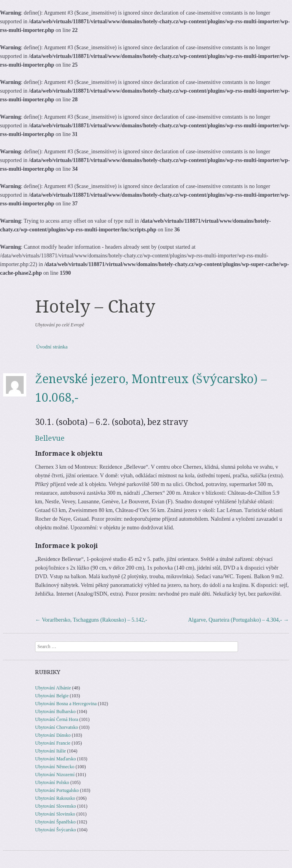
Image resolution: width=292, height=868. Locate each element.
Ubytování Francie (53, 743)
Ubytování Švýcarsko (56, 830)
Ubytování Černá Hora (57, 719)
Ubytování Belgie (52, 696)
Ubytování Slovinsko (55, 814)
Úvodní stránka (52, 347)
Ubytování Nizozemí (55, 775)
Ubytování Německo (55, 767)
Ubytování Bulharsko (55, 712)
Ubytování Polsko (52, 782)
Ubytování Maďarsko (55, 759)
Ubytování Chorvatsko (57, 727)
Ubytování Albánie (53, 688)
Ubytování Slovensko (56, 806)
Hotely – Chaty (95, 307)
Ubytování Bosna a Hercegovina (66, 704)
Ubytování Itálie (50, 751)
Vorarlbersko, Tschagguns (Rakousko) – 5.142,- (91, 620)
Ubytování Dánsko (53, 735)
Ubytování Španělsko (55, 822)
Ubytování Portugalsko (57, 790)
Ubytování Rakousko (55, 798)
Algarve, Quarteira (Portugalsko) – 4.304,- (238, 620)
